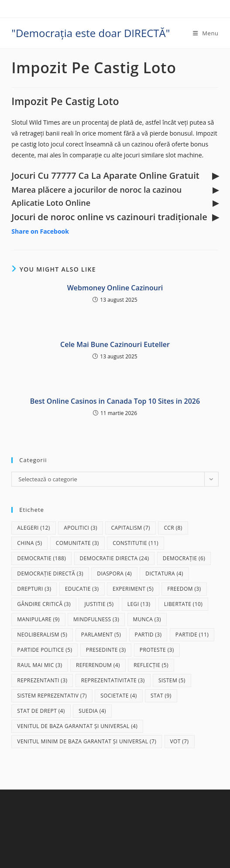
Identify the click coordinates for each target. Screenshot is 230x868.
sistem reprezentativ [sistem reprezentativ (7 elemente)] (52, 696)
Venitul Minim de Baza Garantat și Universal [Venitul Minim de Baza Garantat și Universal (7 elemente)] (87, 741)
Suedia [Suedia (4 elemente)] (92, 711)
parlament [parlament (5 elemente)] (101, 635)
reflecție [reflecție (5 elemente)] (151, 665)
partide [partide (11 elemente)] (192, 635)
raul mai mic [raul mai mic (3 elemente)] (39, 665)
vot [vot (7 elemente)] (180, 741)
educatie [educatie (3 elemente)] (82, 589)
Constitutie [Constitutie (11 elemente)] (136, 543)
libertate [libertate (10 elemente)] (183, 604)
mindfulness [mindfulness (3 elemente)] (96, 619)
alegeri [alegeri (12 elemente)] (33, 528)
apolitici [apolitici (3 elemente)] (81, 528)
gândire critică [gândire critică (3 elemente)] (44, 604)
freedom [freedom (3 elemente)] (184, 589)
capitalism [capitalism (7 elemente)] (130, 528)
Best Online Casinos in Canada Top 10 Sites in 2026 (115, 401)
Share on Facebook (40, 231)
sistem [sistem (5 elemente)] (172, 680)
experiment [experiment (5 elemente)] (133, 589)
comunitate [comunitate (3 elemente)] (77, 543)
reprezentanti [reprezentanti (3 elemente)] (42, 680)
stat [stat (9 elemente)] (161, 696)
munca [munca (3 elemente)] (147, 619)
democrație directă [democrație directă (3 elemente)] (50, 574)
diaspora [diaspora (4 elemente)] (114, 574)
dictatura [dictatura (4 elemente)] (164, 574)
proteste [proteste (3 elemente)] (157, 650)
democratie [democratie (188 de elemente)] (41, 558)
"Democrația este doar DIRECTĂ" (91, 33)
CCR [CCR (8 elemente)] (173, 528)
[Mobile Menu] (206, 33)
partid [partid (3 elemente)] (148, 635)
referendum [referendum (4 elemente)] (98, 665)
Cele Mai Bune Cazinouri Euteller (115, 344)
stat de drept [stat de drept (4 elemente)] (41, 711)
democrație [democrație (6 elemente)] (184, 558)
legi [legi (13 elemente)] (139, 604)
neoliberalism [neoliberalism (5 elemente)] (42, 635)
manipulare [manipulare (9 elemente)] (38, 619)
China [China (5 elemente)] (29, 543)
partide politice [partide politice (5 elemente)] (45, 650)
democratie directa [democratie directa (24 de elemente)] (115, 558)
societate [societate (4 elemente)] (118, 696)
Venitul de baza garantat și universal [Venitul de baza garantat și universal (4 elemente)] (77, 726)
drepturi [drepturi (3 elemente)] (34, 589)
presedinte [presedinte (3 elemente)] (106, 650)
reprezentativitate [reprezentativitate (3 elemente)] (113, 680)
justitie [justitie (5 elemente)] (99, 604)
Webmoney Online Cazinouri (115, 288)
